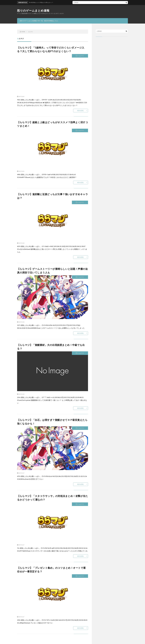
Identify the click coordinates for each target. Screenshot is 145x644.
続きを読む (81, 110)
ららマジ (81, 56)
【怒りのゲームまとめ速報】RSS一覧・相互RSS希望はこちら (39, 21)
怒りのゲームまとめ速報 (33, 10)
